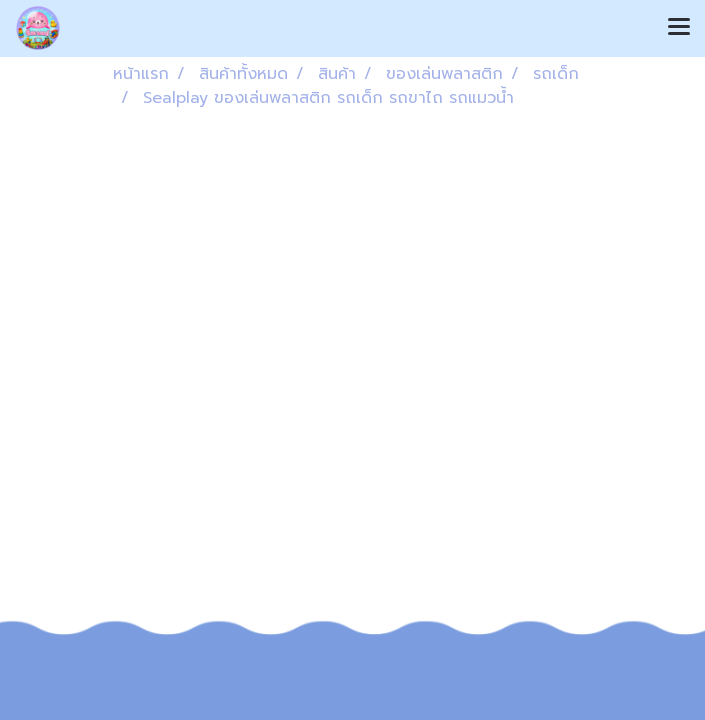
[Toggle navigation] (679, 28)
